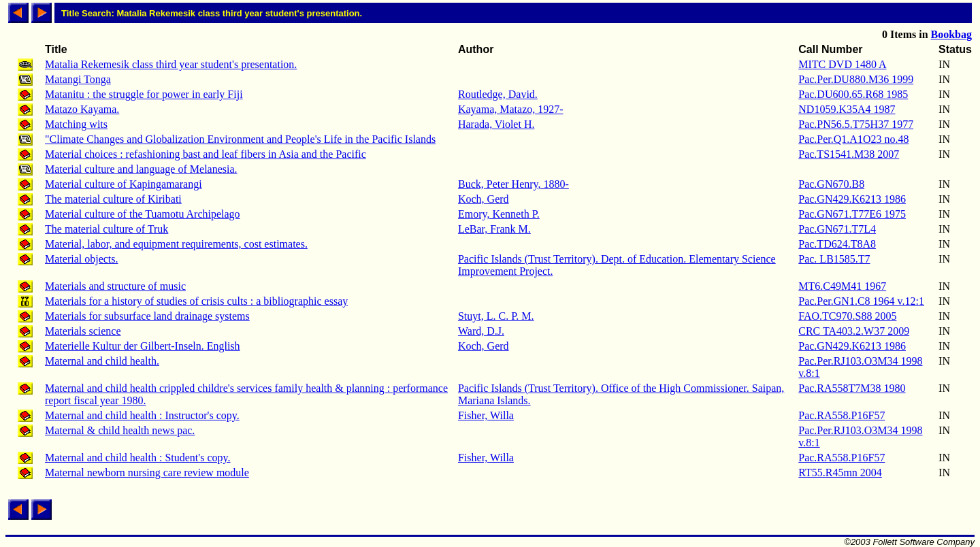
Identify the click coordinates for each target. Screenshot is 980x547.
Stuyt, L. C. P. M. (496, 316)
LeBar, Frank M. (494, 229)
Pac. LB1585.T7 (834, 259)
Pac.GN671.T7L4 (837, 229)
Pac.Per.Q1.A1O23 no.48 (853, 139)
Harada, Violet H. (496, 124)
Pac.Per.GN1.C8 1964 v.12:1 (861, 301)
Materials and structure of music (115, 286)
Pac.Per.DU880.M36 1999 (856, 79)
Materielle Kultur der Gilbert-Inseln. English (143, 346)
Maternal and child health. (102, 361)
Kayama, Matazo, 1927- (511, 109)
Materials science (83, 331)
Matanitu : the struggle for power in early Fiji (144, 94)
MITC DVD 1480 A (842, 64)
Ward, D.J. (481, 331)
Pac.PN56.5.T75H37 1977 (856, 124)
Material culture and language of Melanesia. (141, 169)
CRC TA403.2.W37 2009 (854, 331)
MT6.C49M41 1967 (842, 286)
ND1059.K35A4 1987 (847, 109)
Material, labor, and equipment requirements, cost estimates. (176, 244)
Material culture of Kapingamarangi (124, 184)
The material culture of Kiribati (113, 199)
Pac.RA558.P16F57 (842, 415)
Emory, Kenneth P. (499, 214)
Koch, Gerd (484, 199)
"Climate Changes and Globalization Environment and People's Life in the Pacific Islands (240, 139)
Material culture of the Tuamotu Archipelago (143, 214)
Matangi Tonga (78, 79)
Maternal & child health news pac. (120, 430)
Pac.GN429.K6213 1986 (852, 199)
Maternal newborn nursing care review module (147, 473)
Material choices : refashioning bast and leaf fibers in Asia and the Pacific (206, 154)
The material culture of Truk (107, 229)
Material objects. (82, 259)
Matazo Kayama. (82, 109)
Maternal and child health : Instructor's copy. (142, 415)
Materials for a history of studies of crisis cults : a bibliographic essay (196, 301)
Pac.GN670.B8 (831, 184)
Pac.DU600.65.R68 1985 (853, 94)
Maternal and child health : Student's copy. (137, 458)
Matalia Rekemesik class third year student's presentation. (171, 64)
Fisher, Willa (486, 415)
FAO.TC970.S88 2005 (847, 316)
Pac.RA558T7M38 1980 (852, 388)
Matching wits (76, 124)
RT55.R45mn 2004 (840, 473)
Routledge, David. (498, 94)
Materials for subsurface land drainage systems (147, 316)
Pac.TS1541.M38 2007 (849, 154)
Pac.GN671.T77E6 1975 (852, 214)
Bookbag (951, 34)
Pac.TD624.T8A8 (837, 244)
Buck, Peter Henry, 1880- (513, 184)
